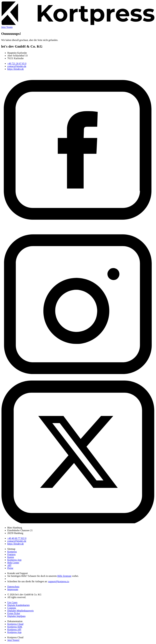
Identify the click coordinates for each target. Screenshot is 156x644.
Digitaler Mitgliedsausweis (20, 611)
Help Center (13, 563)
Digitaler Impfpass (16, 616)
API (9, 565)
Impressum (13, 589)
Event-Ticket (14, 613)
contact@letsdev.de (17, 66)
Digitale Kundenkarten (18, 605)
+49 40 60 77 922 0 (17, 538)
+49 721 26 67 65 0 (17, 63)
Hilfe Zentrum (64, 576)
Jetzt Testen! (13, 640)
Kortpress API (14, 629)
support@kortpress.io (59, 581)
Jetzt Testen (7, 27)
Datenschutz (13, 587)
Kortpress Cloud (15, 624)
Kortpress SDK (15, 627)
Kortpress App (14, 560)
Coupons (12, 608)
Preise (10, 568)
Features (11, 554)
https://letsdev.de (16, 69)
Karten (11, 557)
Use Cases (12, 602)
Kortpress (12, 552)
